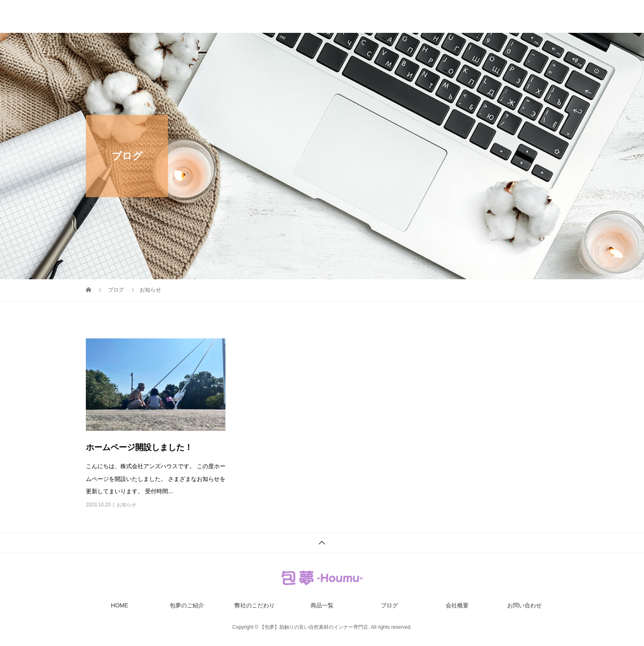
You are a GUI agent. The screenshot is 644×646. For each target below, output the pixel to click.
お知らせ (126, 505)
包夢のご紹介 (288, 16)
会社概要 (489, 16)
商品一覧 (403, 16)
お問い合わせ (541, 16)
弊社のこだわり (348, 16)
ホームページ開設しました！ (139, 447)
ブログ (446, 16)
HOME (239, 16)
